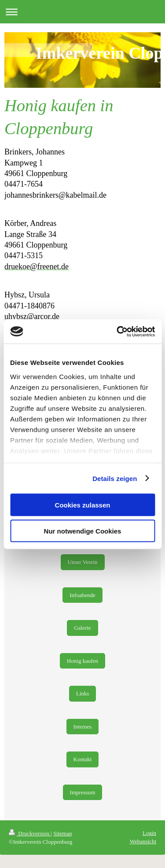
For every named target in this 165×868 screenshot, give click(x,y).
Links (83, 693)
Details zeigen (115, 478)
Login (149, 833)
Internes (83, 727)
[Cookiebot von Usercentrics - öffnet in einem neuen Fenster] (117, 331)
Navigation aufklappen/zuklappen (82, 12)
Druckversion (30, 833)
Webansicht (143, 841)
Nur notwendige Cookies (83, 531)
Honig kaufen (82, 661)
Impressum (83, 792)
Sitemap (63, 833)
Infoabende (82, 595)
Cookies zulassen (83, 505)
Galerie (82, 628)
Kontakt (83, 759)
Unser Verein (83, 562)
